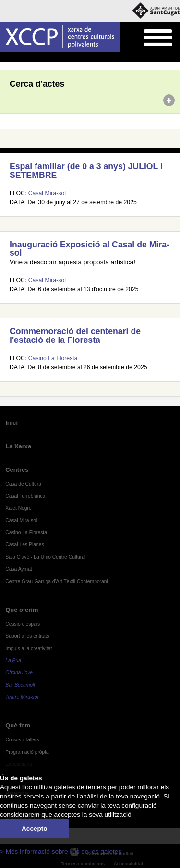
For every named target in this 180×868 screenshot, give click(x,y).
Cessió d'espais (23, 624)
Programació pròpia (27, 752)
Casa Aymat (19, 569)
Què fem (18, 725)
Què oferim (22, 610)
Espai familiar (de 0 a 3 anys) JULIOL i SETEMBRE (86, 171)
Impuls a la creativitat (29, 649)
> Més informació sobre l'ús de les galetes (61, 851)
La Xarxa (18, 446)
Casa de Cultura (23, 484)
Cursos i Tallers (22, 740)
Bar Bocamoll (20, 685)
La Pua (13, 661)
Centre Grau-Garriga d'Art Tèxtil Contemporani (57, 581)
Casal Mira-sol (47, 193)
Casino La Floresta (53, 358)
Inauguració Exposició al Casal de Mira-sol (90, 249)
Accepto (35, 828)
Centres (17, 470)
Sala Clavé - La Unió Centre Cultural (45, 557)
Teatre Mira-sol (22, 697)
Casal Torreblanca (25, 496)
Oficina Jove (19, 673)
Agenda (26, 58)
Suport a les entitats (27, 636)
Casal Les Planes (24, 545)
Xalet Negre (18, 508)
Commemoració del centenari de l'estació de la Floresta (75, 336)
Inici (5, 58)
